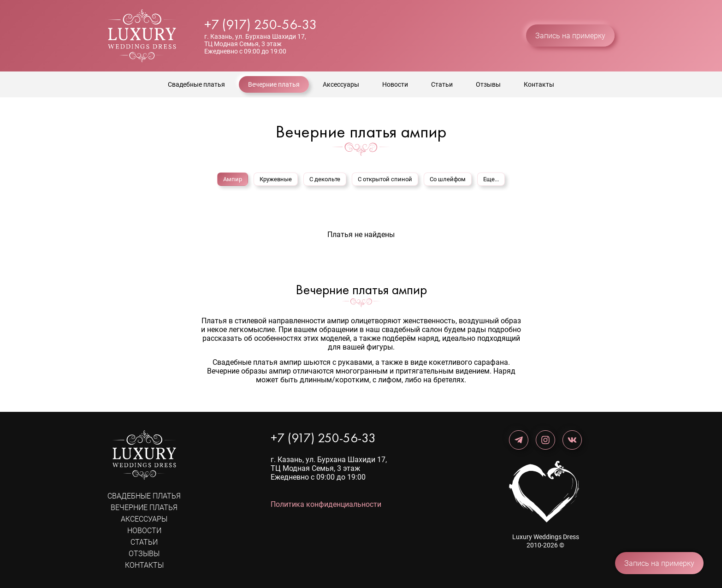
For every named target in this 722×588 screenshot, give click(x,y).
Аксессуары (341, 84)
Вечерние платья (274, 84)
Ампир (233, 179)
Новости (395, 84)
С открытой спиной (385, 179)
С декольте (325, 179)
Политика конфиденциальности (326, 504)
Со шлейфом (448, 179)
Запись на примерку (570, 36)
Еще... (491, 179)
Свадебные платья (196, 84)
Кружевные (276, 179)
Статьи (442, 84)
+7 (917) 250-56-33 (261, 24)
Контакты (539, 84)
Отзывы (488, 84)
